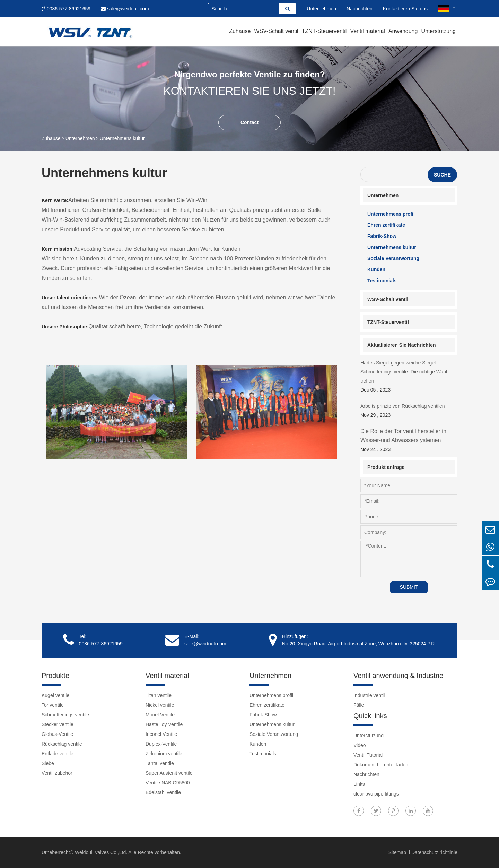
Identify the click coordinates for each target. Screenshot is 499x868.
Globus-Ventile (57, 734)
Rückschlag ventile (62, 744)
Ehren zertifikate (386, 225)
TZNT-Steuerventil (324, 31)
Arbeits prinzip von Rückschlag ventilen (409, 411)
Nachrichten (360, 9)
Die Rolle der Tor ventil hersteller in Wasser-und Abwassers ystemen (409, 441)
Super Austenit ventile (169, 773)
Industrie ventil (369, 695)
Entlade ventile (58, 754)
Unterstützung (438, 31)
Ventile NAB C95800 (168, 783)
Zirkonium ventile (164, 754)
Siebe (48, 763)
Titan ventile (159, 695)
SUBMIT (409, 587)
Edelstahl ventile (163, 792)
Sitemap (398, 852)
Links (359, 784)
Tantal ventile (160, 763)
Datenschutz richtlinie (434, 852)
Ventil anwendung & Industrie (398, 676)
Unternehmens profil (391, 214)
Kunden (376, 269)
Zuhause (240, 31)
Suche (442, 175)
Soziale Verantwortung (393, 258)
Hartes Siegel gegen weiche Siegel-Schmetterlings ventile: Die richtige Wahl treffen (409, 377)
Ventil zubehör (57, 773)
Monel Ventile (160, 715)
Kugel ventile (55, 695)
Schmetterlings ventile (65, 715)
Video (360, 745)
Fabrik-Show (382, 236)
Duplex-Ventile (161, 744)
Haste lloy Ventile (164, 724)
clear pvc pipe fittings (376, 794)
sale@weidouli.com (125, 9)
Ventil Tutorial (368, 755)
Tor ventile (53, 705)
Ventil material (367, 31)
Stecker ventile (58, 724)
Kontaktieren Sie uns (405, 9)
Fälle (359, 705)
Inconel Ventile (161, 734)
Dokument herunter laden (381, 765)
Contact (249, 122)
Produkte (55, 676)
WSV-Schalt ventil (276, 31)
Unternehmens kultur (122, 138)
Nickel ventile (160, 705)
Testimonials (382, 281)
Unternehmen (321, 9)
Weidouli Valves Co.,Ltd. (101, 852)
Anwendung (403, 31)
